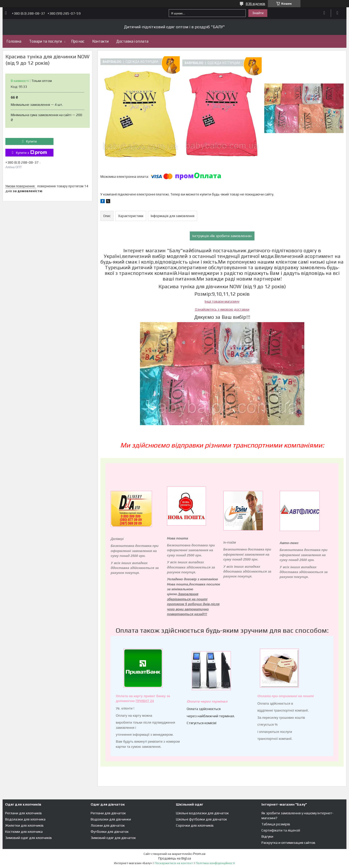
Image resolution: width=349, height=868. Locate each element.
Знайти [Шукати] (258, 13)
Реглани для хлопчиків (23, 813)
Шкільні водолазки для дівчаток (202, 813)
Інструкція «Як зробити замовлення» (222, 236)
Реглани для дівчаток (108, 813)
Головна (14, 41)
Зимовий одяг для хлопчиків (29, 838)
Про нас (78, 41)
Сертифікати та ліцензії (281, 830)
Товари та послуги (45, 41)
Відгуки (267, 836)
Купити (31, 141)
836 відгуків (256, 4)
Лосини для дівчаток (108, 825)
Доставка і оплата (132, 41)
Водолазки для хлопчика (25, 819)
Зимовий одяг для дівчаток (113, 838)
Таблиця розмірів (276, 824)
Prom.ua (199, 854)
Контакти (100, 41)
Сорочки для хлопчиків (195, 825)
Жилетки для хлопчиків (24, 825)
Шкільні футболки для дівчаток (201, 819)
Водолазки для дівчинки (111, 819)
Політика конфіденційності (215, 863)
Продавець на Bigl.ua (175, 858)
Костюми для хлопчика (24, 832)
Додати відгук (324, 13)
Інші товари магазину (222, 301)
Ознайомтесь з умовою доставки (222, 309)
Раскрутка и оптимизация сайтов (288, 843)
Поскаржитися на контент (174, 863)
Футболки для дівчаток (110, 832)
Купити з (31, 153)
